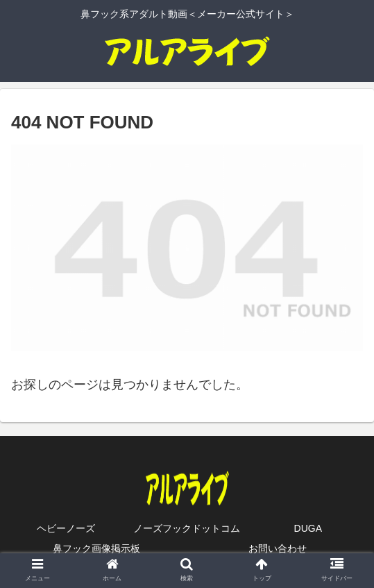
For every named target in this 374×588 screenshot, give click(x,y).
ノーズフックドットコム (187, 528)
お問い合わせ (278, 548)
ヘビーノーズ (66, 528)
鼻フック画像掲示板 (96, 548)
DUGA (308, 528)
